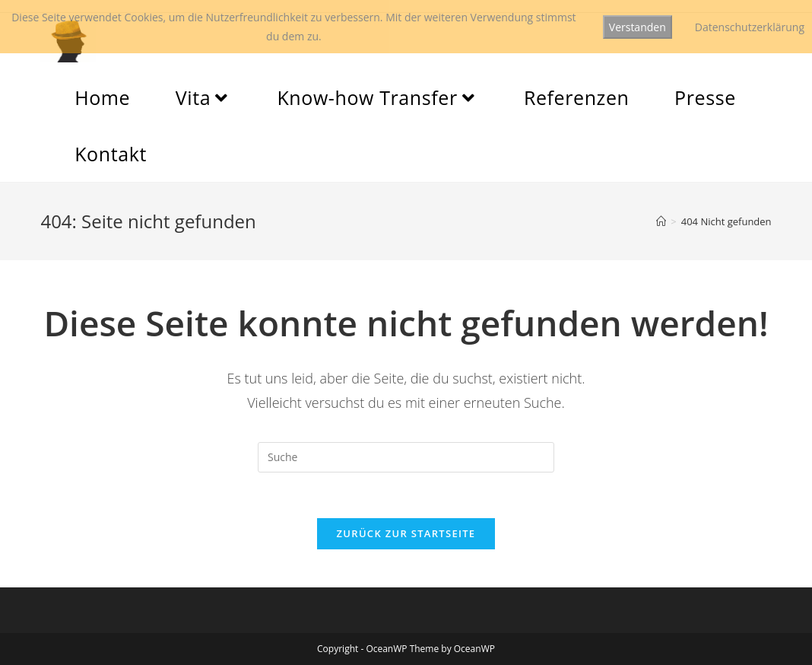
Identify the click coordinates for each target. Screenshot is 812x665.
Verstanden (638, 27)
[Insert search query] (406, 457)
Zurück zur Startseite (406, 533)
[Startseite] (661, 221)
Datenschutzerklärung (750, 27)
